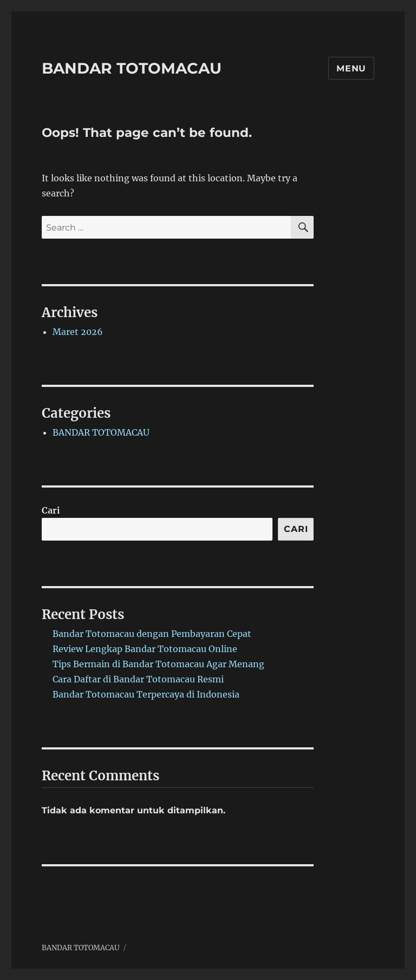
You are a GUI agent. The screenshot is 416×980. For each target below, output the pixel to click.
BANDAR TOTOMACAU (132, 68)
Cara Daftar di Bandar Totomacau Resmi (138, 679)
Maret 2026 (78, 332)
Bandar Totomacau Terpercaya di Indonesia (146, 694)
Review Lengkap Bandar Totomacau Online (145, 649)
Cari (51, 510)
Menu (351, 68)
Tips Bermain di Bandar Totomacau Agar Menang (158, 664)
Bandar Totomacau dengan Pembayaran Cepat (152, 634)
